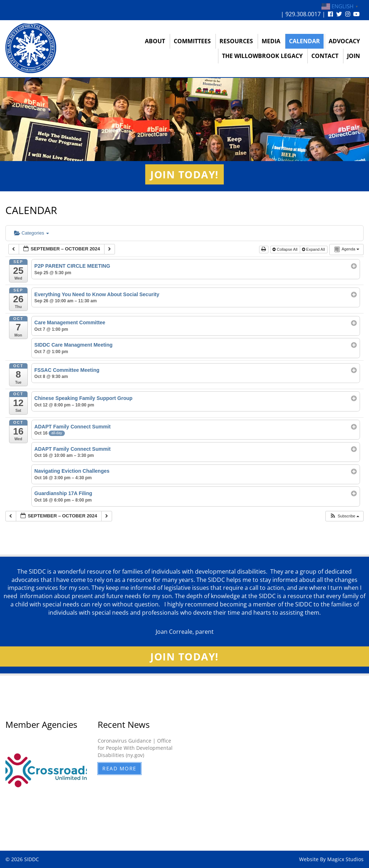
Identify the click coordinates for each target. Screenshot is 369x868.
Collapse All (286, 249)
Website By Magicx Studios (331, 859)
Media (271, 41)
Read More (119, 768)
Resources (236, 41)
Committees (192, 41)
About (155, 41)
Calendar (304, 41)
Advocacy (344, 41)
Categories (32, 233)
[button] (344, 516)
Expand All (314, 249)
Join (354, 56)
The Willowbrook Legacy (262, 56)
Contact (325, 56)
